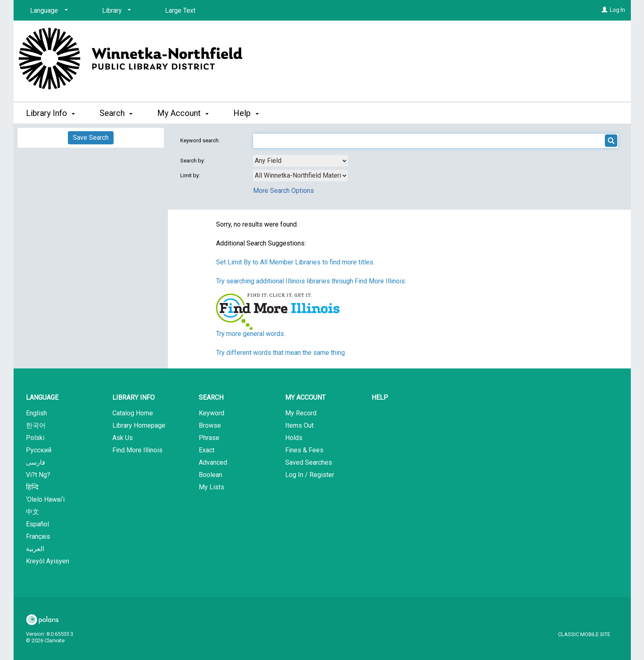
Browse (210, 425)
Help (380, 397)
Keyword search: (201, 140)
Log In (617, 10)
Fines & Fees (304, 450)
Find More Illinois (137, 450)
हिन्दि (32, 487)
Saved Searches (309, 462)
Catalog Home (133, 413)
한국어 (36, 425)
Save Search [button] (91, 138)
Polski (35, 438)
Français (38, 536)
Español (37, 524)
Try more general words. (251, 334)
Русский (39, 450)
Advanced (213, 462)
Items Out (299, 425)
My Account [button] (183, 113)
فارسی (36, 462)
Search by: (193, 161)
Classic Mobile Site (584, 634)
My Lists (212, 487)
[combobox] (300, 161)
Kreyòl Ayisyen (48, 561)
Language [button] (42, 397)
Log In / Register (310, 475)
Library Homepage (139, 425)
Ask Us (123, 438)
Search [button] (116, 113)
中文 (33, 512)
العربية (35, 549)
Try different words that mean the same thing (280, 353)
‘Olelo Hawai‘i (45, 499)
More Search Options (284, 191)
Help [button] (246, 113)
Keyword (212, 413)
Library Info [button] (50, 113)
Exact (207, 450)
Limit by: (191, 175)
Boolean (210, 475)
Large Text (180, 10)
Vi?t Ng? (38, 475)
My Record (301, 413)
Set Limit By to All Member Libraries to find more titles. (295, 262)
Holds (294, 438)
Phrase (209, 438)
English (36, 413)
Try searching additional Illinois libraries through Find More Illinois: (311, 281)
